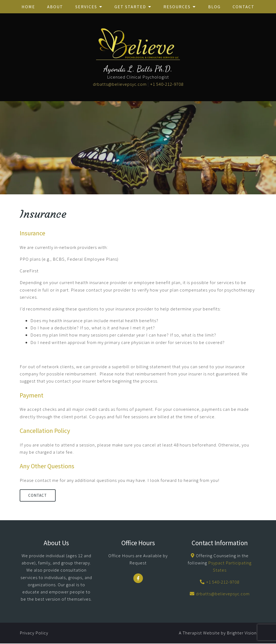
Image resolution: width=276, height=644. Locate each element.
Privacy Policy (34, 634)
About (55, 7)
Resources (177, 7)
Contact (244, 7)
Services (86, 7)
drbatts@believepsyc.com (120, 84)
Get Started (130, 7)
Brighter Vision (242, 634)
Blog (214, 7)
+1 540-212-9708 (167, 84)
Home (28, 7)
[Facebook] (138, 579)
